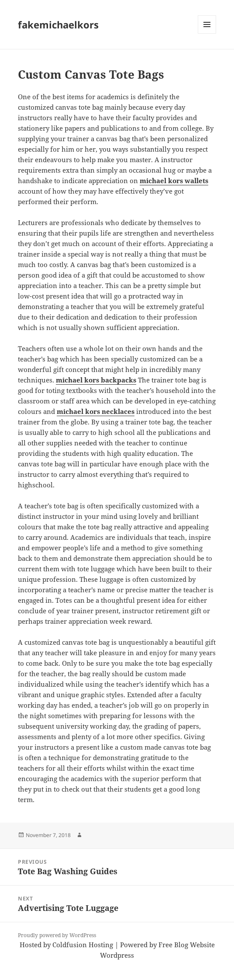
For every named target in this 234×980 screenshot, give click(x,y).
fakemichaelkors (58, 24)
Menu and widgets (207, 33)
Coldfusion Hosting (83, 945)
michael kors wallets (174, 181)
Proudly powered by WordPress (57, 935)
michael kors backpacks (96, 380)
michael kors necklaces (96, 411)
